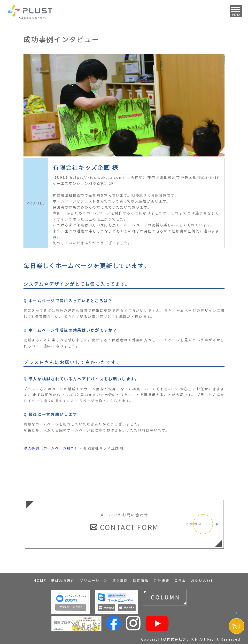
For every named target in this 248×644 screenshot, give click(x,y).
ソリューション (93, 580)
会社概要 (161, 580)
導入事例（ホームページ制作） (51, 448)
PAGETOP (237, 626)
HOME (40, 580)
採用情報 (141, 580)
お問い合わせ (203, 580)
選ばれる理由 (63, 580)
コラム (180, 580)
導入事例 (120, 580)
